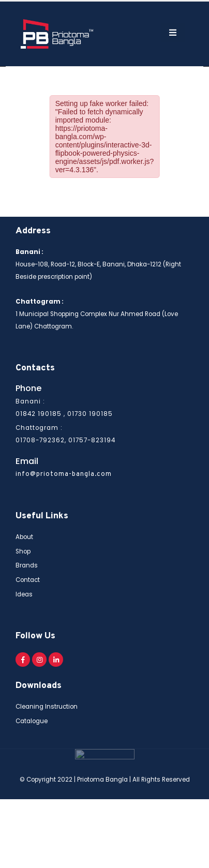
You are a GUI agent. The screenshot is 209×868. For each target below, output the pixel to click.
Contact (28, 577)
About (24, 534)
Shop (23, 548)
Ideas (24, 591)
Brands (27, 562)
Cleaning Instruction (47, 704)
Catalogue (32, 717)
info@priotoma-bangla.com (64, 471)
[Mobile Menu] (146, 31)
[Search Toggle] (118, 32)
